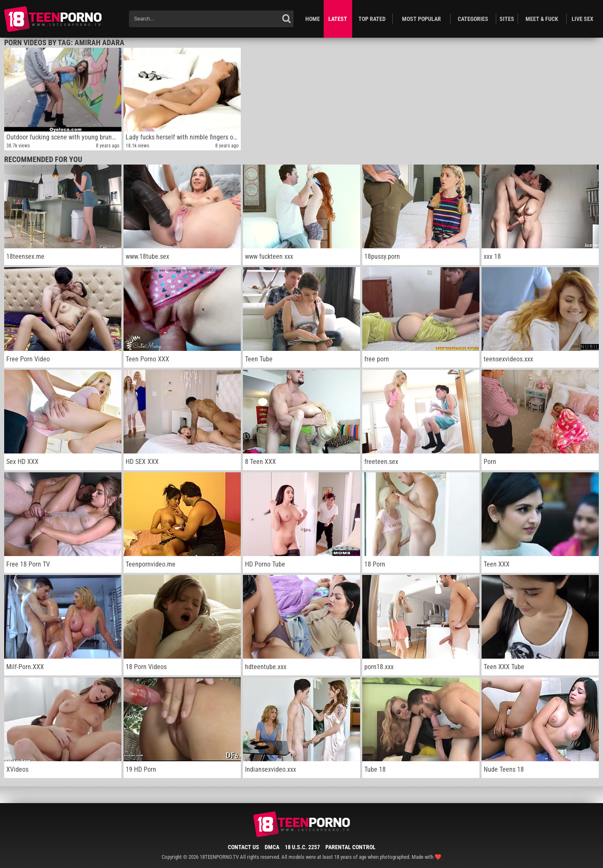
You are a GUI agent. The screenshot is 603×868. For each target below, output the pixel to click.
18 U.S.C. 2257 (302, 847)
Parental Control (350, 847)
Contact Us (244, 847)
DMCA (272, 847)
